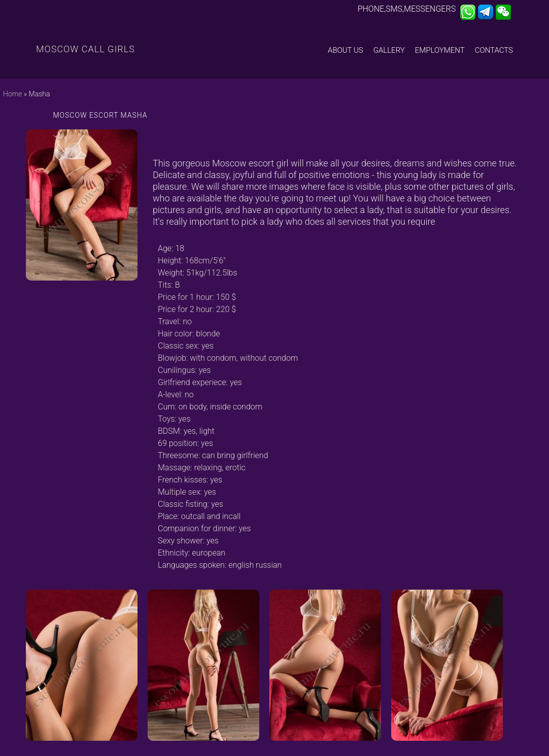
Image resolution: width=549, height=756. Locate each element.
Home (12, 94)
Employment (440, 50)
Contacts (494, 50)
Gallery (389, 50)
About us (346, 50)
